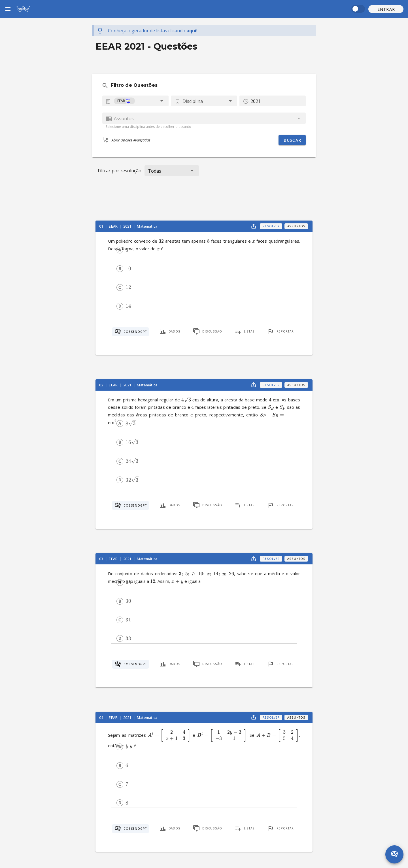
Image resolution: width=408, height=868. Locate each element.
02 (102, 385)
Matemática (147, 226)
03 (102, 559)
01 (102, 226)
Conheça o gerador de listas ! (153, 31)
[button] (386, 9)
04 (102, 717)
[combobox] (135, 101)
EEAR (114, 226)
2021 (128, 226)
